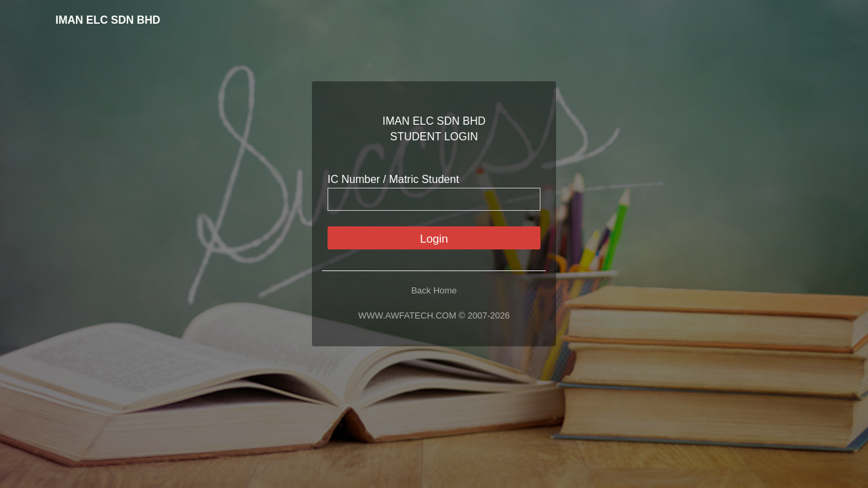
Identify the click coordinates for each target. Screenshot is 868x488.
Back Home (434, 290)
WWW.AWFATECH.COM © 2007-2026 (434, 316)
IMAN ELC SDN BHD (100, 20)
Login (434, 239)
